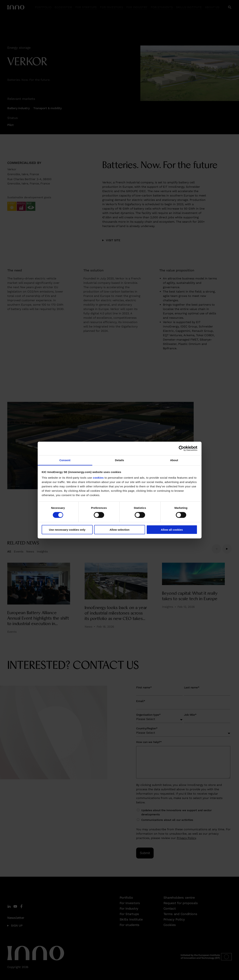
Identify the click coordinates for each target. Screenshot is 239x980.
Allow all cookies (172, 529)
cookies (98, 478)
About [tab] (174, 460)
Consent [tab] (65, 460)
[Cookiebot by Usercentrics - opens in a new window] (181, 448)
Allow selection (119, 529)
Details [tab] (120, 460)
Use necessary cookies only (67, 529)
